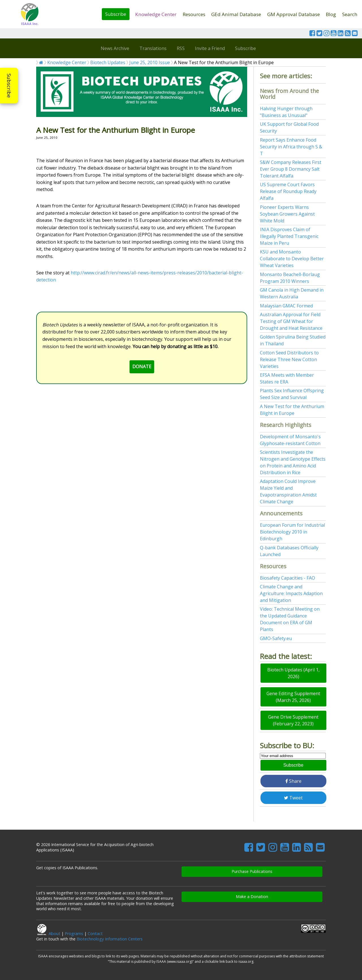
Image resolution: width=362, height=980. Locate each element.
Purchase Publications (252, 871)
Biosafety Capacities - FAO (287, 578)
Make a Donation (252, 896)
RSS (181, 48)
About (54, 934)
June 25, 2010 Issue (150, 62)
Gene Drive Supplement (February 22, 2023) (293, 720)
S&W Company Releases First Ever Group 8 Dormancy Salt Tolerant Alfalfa (291, 169)
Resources (194, 14)
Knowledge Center (156, 14)
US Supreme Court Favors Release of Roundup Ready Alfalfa (288, 191)
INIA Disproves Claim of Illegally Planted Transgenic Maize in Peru (289, 236)
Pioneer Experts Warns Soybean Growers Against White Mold (287, 214)
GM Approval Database (294, 14)
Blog (331, 14)
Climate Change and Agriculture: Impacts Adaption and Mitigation (291, 593)
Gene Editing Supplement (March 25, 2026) (293, 697)
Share (293, 781)
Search (350, 14)
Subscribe (116, 14)
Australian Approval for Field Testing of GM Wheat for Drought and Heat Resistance (291, 321)
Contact (95, 934)
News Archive (115, 48)
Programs (74, 934)
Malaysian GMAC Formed (286, 306)
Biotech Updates (108, 62)
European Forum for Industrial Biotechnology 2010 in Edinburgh (292, 532)
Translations (153, 48)
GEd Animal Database (236, 14)
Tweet (293, 798)
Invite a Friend (210, 48)
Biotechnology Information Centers (110, 939)
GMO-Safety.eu (276, 638)
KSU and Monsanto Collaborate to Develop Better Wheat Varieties (292, 259)
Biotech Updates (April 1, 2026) (293, 673)
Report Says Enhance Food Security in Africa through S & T (291, 147)
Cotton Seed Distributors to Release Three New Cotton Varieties (289, 359)
